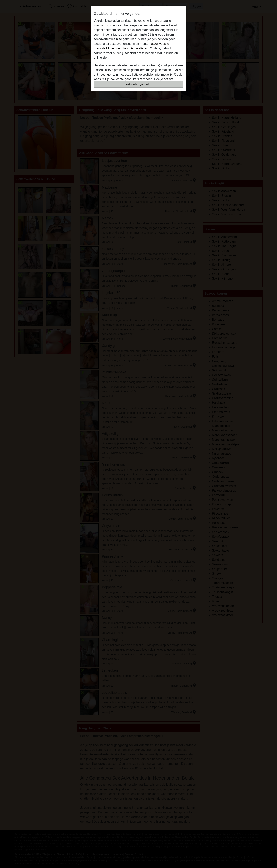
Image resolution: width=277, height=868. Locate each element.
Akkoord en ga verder (138, 84)
